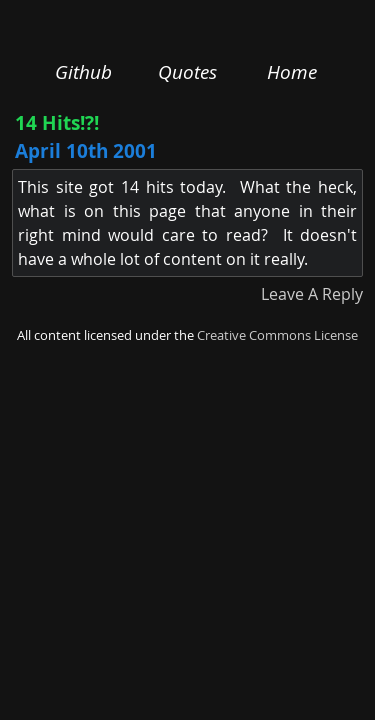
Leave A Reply (312, 294)
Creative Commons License (277, 335)
